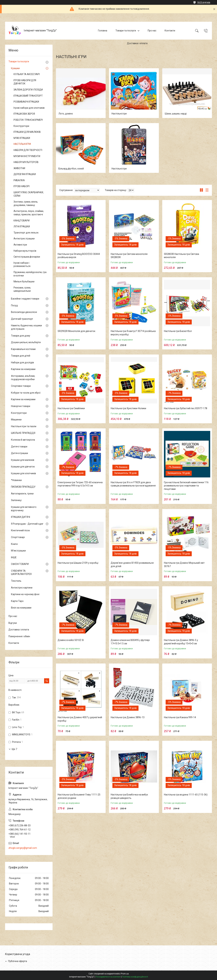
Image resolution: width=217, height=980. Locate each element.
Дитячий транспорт (22, 319)
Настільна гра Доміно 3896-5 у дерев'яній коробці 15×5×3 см (181, 642)
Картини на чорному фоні (25, 594)
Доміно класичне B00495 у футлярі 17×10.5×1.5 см (130, 642)
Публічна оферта (18, 961)
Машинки (16, 420)
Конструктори (21, 126)
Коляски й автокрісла (23, 440)
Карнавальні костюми (23, 349)
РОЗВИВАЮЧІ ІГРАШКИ (26, 102)
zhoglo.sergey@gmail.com (23, 848)
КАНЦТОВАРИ (22, 221)
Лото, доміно (66, 114)
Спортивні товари (21, 386)
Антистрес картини (22, 588)
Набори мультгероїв (25, 251)
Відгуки (13, 623)
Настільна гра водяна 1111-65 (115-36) (186, 795)
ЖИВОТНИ (19, 168)
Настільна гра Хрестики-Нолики (128, 408)
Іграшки (15, 68)
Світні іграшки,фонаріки (27, 257)
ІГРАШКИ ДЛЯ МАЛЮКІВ (27, 132)
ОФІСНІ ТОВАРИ (20, 564)
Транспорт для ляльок (26, 233)
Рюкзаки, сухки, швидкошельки (22, 289)
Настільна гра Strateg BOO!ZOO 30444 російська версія (79, 256)
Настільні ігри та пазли (24, 426)
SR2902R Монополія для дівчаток (76, 331)
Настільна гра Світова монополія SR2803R (129, 256)
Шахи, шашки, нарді (176, 114)
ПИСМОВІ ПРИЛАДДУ (23, 487)
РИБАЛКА (19, 180)
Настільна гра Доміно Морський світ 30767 (184, 565)
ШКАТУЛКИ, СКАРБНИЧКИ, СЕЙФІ (29, 194)
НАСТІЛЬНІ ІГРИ (22, 144)
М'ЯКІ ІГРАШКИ (22, 138)
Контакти (170, 31)
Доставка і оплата (137, 43)
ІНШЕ (14, 557)
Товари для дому (21, 336)
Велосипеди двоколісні (24, 312)
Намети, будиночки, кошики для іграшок (26, 327)
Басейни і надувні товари (25, 299)
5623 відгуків (204, 2)
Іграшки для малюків (23, 460)
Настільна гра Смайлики (71, 408)
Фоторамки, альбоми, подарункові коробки (23, 378)
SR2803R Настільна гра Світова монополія (181, 256)
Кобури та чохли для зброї (26, 393)
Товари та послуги (126, 31)
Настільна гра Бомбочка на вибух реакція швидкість (129, 796)
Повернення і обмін (19, 636)
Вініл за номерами (21, 608)
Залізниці (16, 500)
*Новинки (16, 480)
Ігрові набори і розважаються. (22, 265)
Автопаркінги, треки (22, 494)
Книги (14, 544)
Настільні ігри (119, 114)
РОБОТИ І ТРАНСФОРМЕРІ (28, 120)
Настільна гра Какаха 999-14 (180, 717)
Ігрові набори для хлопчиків (29, 108)
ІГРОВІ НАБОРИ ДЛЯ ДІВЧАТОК (25, 82)
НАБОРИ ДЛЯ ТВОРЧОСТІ (28, 150)
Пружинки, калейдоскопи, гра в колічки (30, 274)
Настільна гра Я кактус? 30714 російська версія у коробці (133, 333)
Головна (103, 31)
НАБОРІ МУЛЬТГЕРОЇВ (26, 162)
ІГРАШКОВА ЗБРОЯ (24, 114)
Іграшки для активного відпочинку (24, 509)
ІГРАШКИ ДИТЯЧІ (21, 517)
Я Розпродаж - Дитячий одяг (27, 524)
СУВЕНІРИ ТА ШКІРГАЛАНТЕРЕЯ (21, 573)
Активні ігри (20, 245)
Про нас (152, 31)
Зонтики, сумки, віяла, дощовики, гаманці (26, 203)
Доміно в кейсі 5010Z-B (71, 640)
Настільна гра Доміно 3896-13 (128, 717)
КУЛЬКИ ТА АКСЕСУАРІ (27, 74)
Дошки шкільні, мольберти (26, 342)
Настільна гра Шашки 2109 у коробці (78, 563)
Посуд (14, 305)
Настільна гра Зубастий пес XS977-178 (186, 408)
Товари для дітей (21, 356)
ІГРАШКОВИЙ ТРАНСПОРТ (28, 96)
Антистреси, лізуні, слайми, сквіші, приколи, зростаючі (29, 213)
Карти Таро (17, 601)
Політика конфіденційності (135, 977)
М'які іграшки (18, 551)
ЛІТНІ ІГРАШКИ (22, 226)
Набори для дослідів (22, 362)
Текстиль (16, 581)
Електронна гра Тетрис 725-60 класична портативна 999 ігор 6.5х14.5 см (80, 484)
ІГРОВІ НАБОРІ (22, 186)
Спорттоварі (18, 537)
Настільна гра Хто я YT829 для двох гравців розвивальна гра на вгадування (133, 484)
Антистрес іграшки (24, 239)
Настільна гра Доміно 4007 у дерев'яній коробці (80, 719)
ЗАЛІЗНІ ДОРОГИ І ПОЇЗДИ (28, 90)
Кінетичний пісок (20, 530)
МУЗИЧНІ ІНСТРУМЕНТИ (27, 156)
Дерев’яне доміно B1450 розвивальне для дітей (132, 565)
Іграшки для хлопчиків (23, 473)
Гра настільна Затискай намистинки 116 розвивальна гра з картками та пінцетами (186, 486)
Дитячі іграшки (19, 453)
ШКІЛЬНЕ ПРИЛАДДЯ (23, 433)
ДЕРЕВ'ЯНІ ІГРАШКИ (25, 174)
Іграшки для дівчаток (23, 467)
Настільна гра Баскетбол (178, 331)
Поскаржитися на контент (108, 977)
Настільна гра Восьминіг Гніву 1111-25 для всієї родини (79, 796)
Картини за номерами (23, 369)
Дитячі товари (19, 447)
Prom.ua (125, 974)
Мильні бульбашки (24, 282)
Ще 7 (14, 749)
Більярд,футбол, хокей (71, 169)
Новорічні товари (21, 406)
